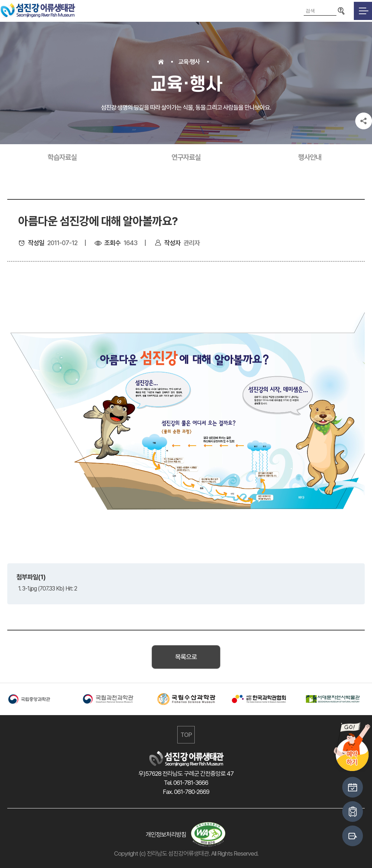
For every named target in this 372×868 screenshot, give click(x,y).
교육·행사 (189, 62)
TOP (186, 735)
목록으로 (186, 657)
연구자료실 (186, 157)
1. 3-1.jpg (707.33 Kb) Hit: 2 (48, 589)
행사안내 (310, 157)
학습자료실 (62, 157)
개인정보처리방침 (166, 835)
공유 (364, 121)
